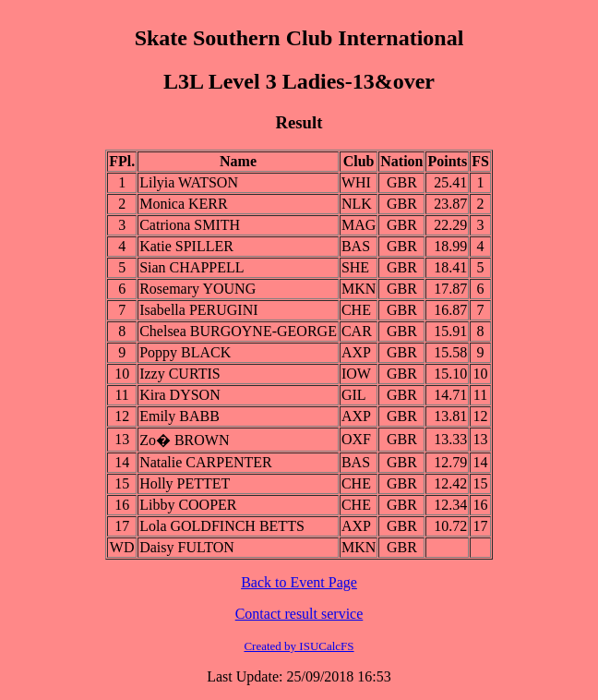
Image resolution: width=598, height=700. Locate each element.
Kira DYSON (180, 395)
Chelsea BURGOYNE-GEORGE (238, 331)
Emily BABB (179, 416)
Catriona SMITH (190, 225)
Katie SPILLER (186, 246)
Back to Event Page (299, 582)
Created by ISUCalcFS (299, 646)
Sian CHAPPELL (191, 267)
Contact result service (299, 614)
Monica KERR (184, 204)
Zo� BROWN (184, 440)
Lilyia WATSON (189, 182)
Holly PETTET (185, 483)
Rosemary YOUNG (197, 289)
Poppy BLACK (185, 352)
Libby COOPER (188, 505)
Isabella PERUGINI (198, 310)
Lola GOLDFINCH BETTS (222, 526)
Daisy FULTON (187, 547)
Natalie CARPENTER (206, 462)
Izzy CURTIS (179, 374)
